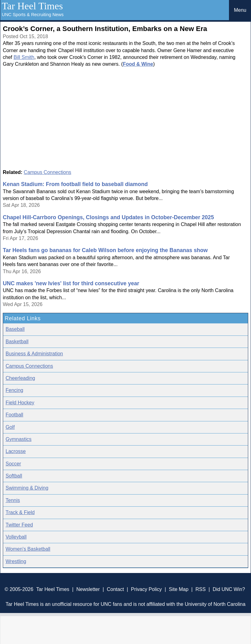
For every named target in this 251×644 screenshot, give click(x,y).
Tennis (13, 500)
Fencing (14, 390)
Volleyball (16, 537)
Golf (10, 427)
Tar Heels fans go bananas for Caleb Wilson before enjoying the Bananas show (105, 250)
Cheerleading (20, 378)
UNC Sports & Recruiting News (33, 15)
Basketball (17, 342)
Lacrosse (16, 451)
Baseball (15, 329)
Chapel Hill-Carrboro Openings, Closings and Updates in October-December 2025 (108, 217)
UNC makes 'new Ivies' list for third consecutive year (71, 283)
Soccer (13, 464)
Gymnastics (19, 439)
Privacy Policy (146, 589)
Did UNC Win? (229, 589)
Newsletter (88, 589)
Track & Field (20, 512)
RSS (201, 589)
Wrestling (16, 561)
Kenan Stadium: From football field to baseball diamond (75, 184)
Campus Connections (48, 172)
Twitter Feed (19, 525)
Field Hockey (20, 403)
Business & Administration (34, 354)
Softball (14, 476)
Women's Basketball (28, 549)
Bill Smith (24, 57)
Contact (115, 589)
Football (14, 415)
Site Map (179, 589)
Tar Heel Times (32, 6)
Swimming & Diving (27, 488)
